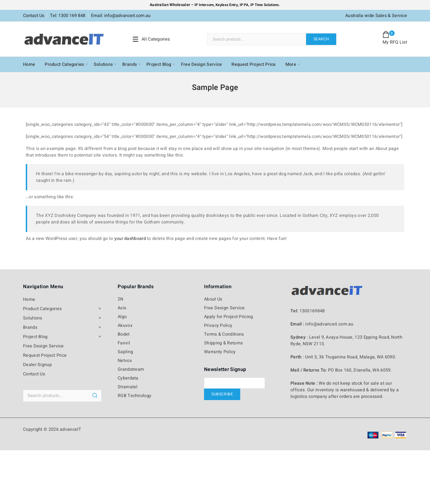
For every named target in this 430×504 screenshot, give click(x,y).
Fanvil (124, 343)
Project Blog (159, 64)
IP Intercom (204, 5)
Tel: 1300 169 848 (68, 16)
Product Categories (64, 64)
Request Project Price (254, 64)
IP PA (244, 5)
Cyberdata (128, 378)
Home (29, 64)
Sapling (125, 352)
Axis (122, 308)
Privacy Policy (218, 325)
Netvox (125, 361)
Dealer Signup (37, 365)
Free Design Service (202, 64)
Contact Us (34, 16)
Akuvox (125, 325)
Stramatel (128, 387)
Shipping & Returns (223, 343)
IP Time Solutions (265, 5)
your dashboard (130, 239)
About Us (213, 299)
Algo (122, 317)
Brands (130, 64)
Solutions (103, 64)
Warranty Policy (220, 352)
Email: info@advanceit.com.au (121, 16)
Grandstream (131, 369)
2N (121, 299)
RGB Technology (135, 396)
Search (321, 39)
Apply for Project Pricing (229, 317)
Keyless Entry (226, 5)
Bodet (124, 334)
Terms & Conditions (224, 334)
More (291, 64)
